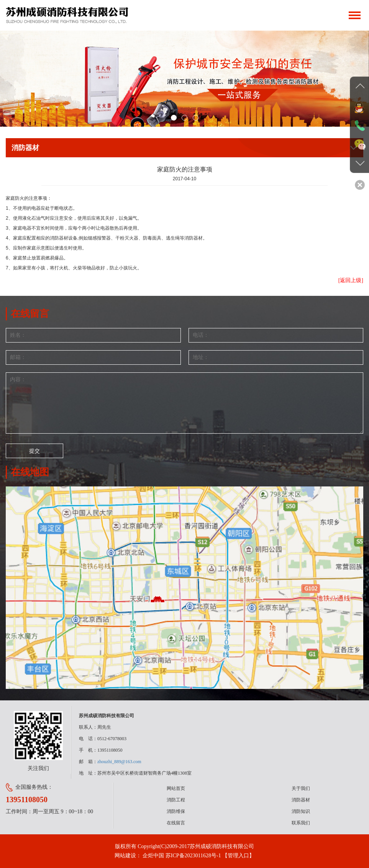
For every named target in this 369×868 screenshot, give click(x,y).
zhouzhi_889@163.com (119, 762)
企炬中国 (153, 856)
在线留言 (176, 823)
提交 (34, 451)
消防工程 (176, 800)
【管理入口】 (238, 856)
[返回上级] (351, 280)
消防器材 (301, 800)
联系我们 (301, 823)
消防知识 (301, 811)
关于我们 (301, 788)
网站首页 (176, 788)
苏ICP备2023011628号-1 (193, 856)
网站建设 (125, 856)
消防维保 (176, 811)
